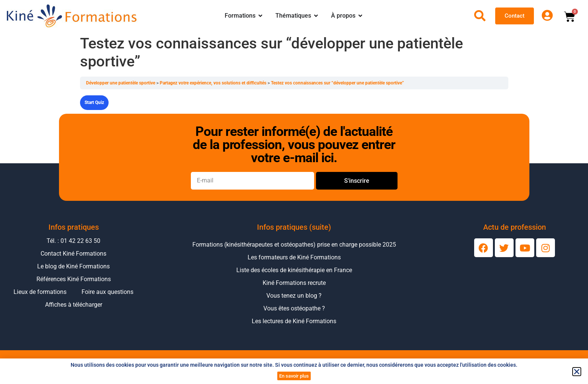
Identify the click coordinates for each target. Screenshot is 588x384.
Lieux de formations (40, 292)
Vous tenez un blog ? (294, 296)
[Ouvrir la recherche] (480, 16)
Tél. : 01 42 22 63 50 (73, 241)
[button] (577, 372)
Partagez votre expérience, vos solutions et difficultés (214, 83)
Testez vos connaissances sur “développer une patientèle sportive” (337, 83)
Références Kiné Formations (74, 279)
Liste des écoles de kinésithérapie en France (294, 270)
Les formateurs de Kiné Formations (294, 257)
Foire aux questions (107, 292)
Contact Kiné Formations (73, 254)
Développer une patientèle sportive (121, 83)
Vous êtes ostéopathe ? (294, 308)
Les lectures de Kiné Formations (294, 321)
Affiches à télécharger (74, 305)
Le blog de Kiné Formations (73, 266)
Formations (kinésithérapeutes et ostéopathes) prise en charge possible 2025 (294, 245)
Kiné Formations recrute (294, 283)
